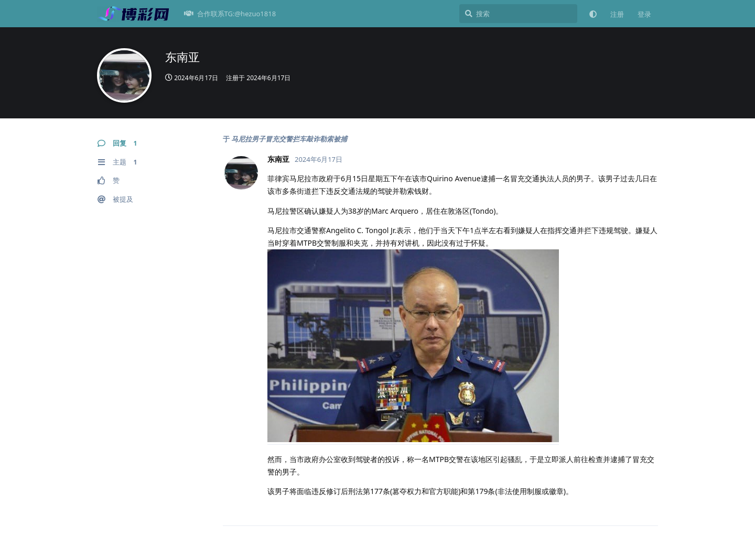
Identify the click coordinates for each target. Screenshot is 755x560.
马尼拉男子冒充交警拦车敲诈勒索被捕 (289, 139)
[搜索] (518, 14)
